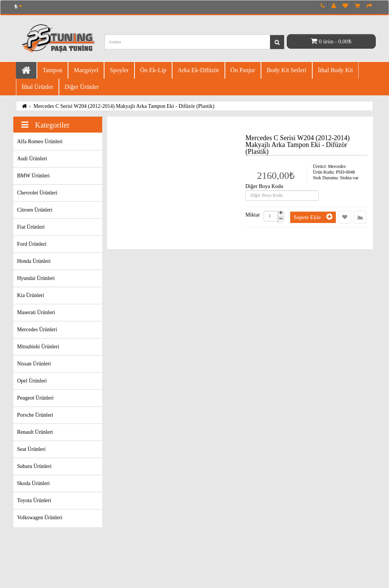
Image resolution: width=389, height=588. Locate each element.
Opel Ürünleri (32, 381)
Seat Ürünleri (31, 449)
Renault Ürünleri (35, 432)
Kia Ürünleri (31, 295)
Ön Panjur (243, 70)
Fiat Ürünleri (31, 227)
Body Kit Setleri (287, 70)
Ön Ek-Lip (153, 70)
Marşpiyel (86, 70)
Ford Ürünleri (32, 244)
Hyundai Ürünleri (36, 278)
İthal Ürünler (37, 87)
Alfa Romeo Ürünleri (40, 141)
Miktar (253, 215)
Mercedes (337, 166)
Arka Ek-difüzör (198, 70)
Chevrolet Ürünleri (37, 193)
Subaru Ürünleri (34, 466)
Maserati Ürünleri (36, 312)
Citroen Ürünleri (35, 210)
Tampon (52, 70)
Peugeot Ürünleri (35, 398)
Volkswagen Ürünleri (40, 518)
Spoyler (119, 70)
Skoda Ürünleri (33, 483)
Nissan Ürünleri (34, 364)
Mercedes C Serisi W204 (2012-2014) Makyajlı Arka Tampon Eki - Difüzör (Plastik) (124, 106)
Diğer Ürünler (82, 87)
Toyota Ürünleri (34, 500)
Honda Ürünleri (34, 261)
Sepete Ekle (313, 217)
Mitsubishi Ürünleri (38, 347)
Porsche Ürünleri (35, 415)
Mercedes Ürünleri (37, 330)
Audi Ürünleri (32, 159)
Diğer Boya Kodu (264, 187)
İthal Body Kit (335, 70)
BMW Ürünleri (33, 176)
